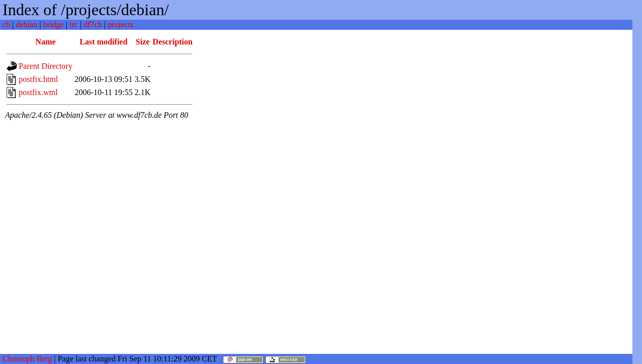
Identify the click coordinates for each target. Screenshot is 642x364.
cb (6, 25)
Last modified (103, 42)
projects (121, 25)
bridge (53, 25)
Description (173, 42)
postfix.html (38, 79)
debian (27, 25)
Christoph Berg (27, 359)
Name (45, 42)
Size (143, 42)
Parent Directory (45, 66)
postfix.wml (38, 92)
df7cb (93, 25)
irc (74, 25)
